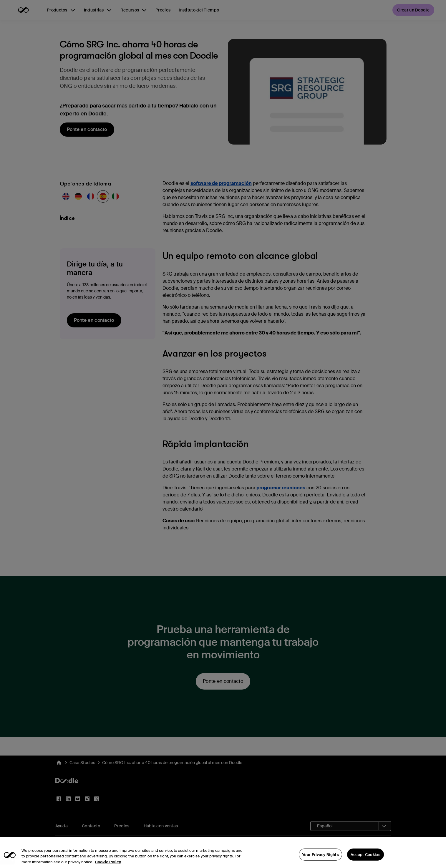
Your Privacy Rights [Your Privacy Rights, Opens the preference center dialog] (320, 861)
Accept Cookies (365, 861)
